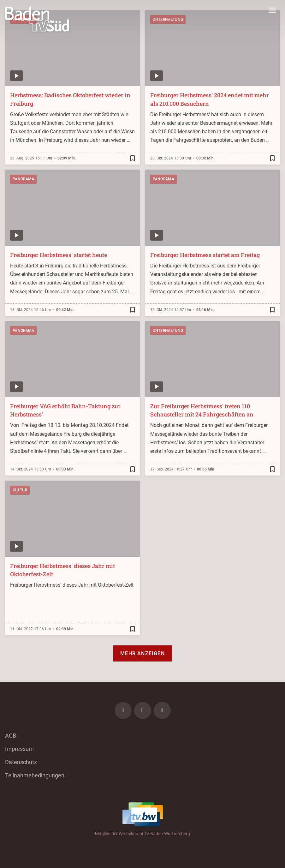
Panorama (23, 179)
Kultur (20, 490)
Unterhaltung (168, 331)
